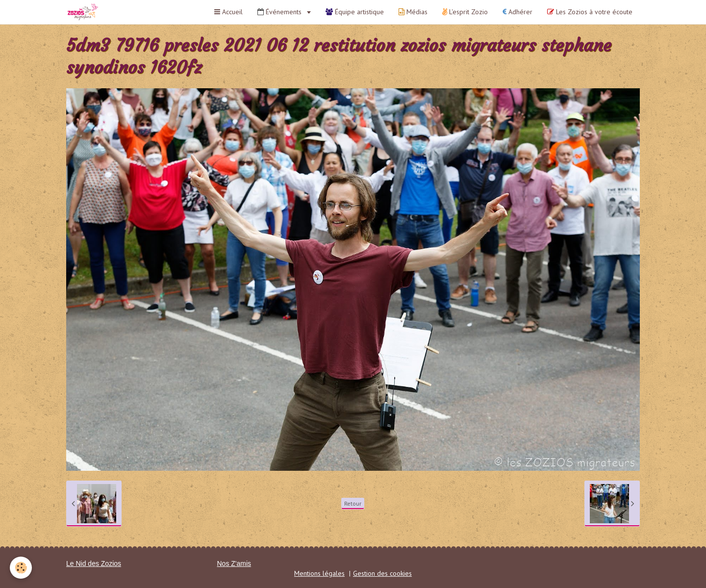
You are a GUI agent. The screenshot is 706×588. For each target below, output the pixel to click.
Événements (280, 12)
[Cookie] (21, 568)
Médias (413, 12)
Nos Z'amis (234, 563)
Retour (353, 503)
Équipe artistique (355, 12)
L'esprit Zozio (465, 12)
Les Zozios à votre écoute (590, 12)
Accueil (228, 12)
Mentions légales (319, 573)
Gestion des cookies (382, 573)
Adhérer (517, 12)
